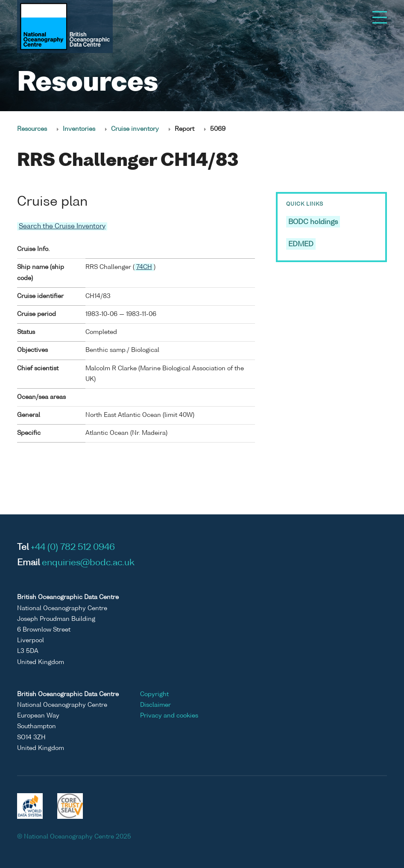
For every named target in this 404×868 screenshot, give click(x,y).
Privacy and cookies (169, 716)
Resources (32, 129)
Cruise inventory (135, 129)
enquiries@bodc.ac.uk (88, 563)
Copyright (154, 694)
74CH (144, 267)
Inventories (79, 129)
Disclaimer (155, 705)
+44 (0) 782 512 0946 (73, 548)
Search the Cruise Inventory (62, 226)
